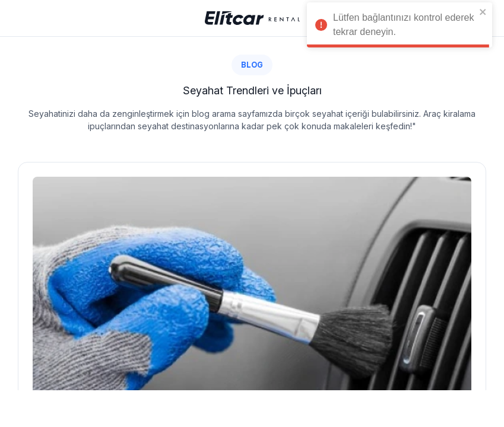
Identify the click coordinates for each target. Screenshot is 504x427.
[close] (483, 12)
